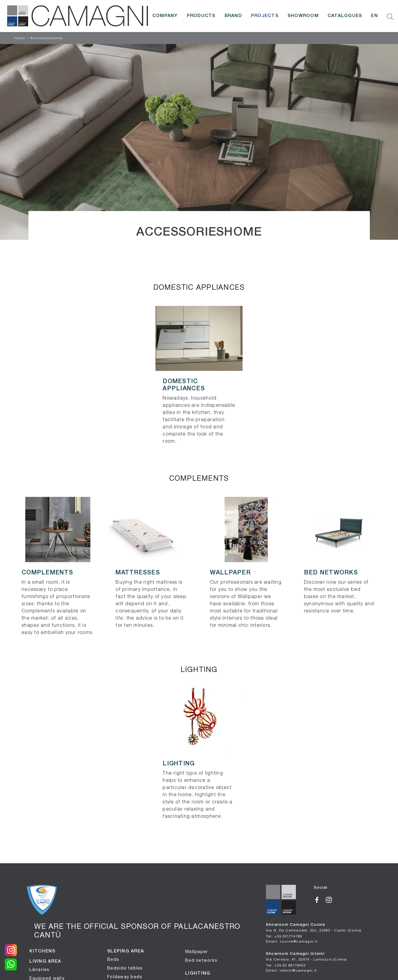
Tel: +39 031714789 (284, 936)
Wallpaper (196, 952)
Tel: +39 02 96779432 (286, 965)
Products (201, 16)
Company (165, 16)
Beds (113, 959)
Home (20, 38)
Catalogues (345, 16)
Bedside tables (125, 968)
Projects (265, 16)
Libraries (39, 970)
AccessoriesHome (46, 38)
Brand (233, 16)
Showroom (303, 16)
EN (374, 16)
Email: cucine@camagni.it (292, 941)
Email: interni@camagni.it (291, 970)
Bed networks (201, 960)
